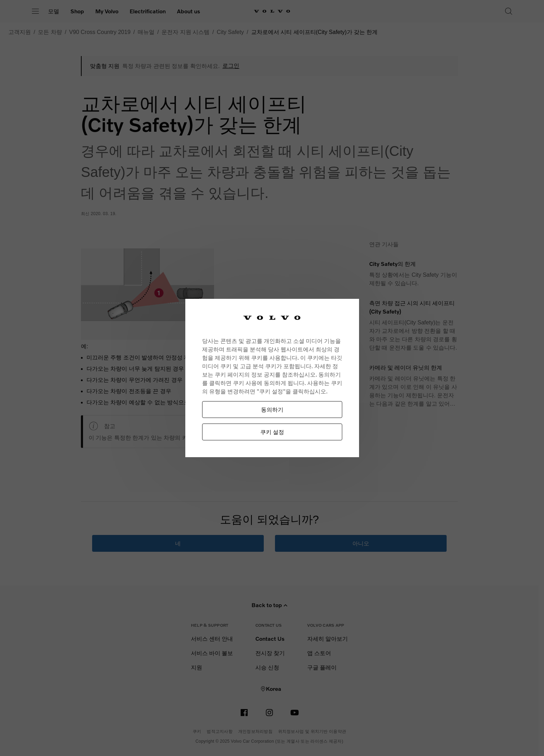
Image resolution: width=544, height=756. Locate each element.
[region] (272, 378)
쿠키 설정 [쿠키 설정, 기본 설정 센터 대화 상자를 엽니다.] (272, 432)
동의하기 (272, 409)
